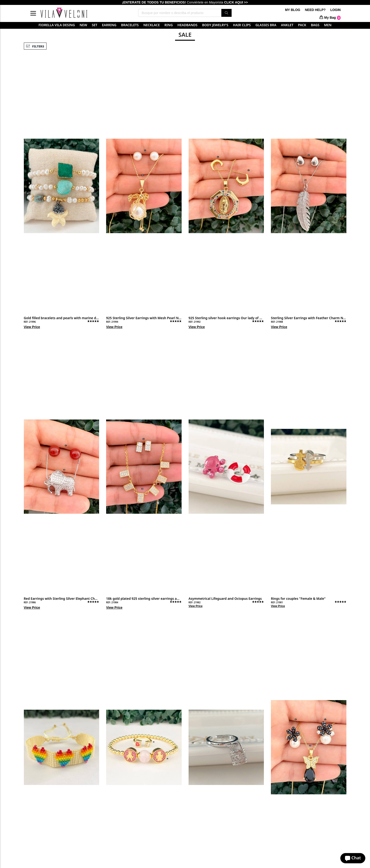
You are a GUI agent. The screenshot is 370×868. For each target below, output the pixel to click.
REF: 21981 (277, 602)
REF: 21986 (30, 602)
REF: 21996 (30, 322)
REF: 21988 (277, 322)
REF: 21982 (195, 602)
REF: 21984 (112, 602)
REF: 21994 (112, 322)
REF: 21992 (195, 322)
